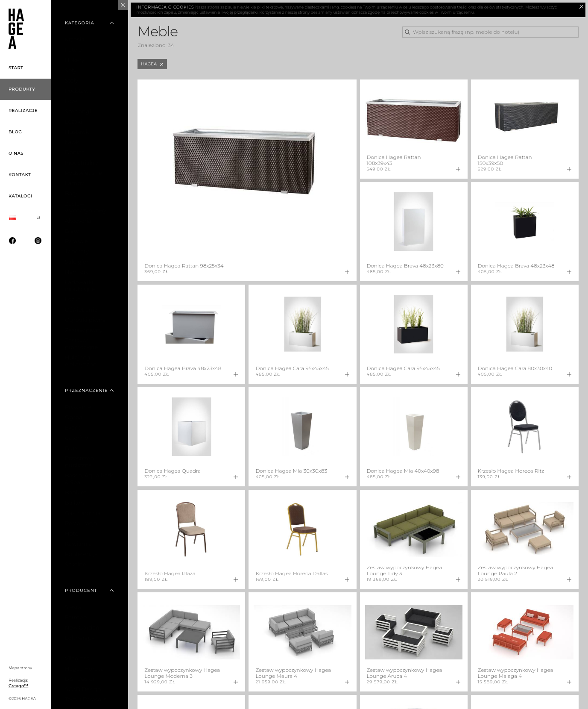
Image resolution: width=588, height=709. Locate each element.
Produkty (22, 89)
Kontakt (20, 175)
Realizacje (23, 110)
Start (16, 68)
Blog (15, 132)
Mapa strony (20, 668)
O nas (16, 153)
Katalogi (20, 196)
